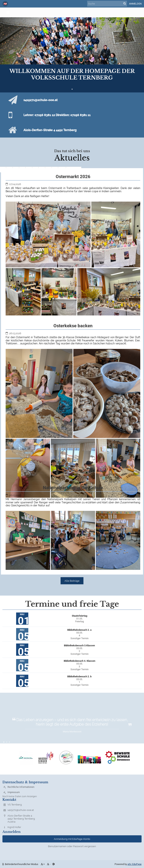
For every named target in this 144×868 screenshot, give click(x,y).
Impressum (14, 792)
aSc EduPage (135, 864)
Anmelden (135, 4)
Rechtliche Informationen (21, 787)
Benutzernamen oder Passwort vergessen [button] (72, 846)
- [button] (48, 864)
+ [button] (42, 864)
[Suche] (107, 4)
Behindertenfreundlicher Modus (21, 864)
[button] (5, 4)
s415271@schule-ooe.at (21, 810)
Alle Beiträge (72, 581)
